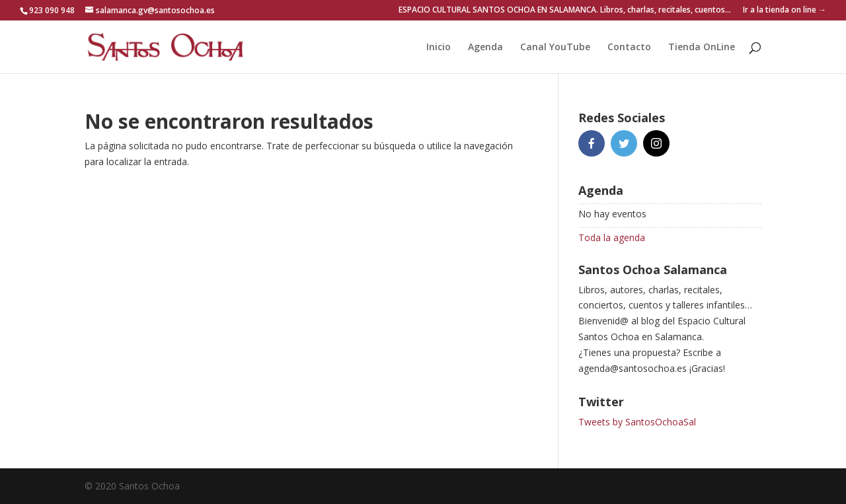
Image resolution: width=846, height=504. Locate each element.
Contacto (629, 48)
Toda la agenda (612, 237)
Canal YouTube (555, 48)
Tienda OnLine (702, 48)
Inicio (439, 48)
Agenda (485, 48)
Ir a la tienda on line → (785, 11)
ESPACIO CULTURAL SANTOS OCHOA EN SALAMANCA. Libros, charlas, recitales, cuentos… (565, 11)
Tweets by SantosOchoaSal (637, 422)
